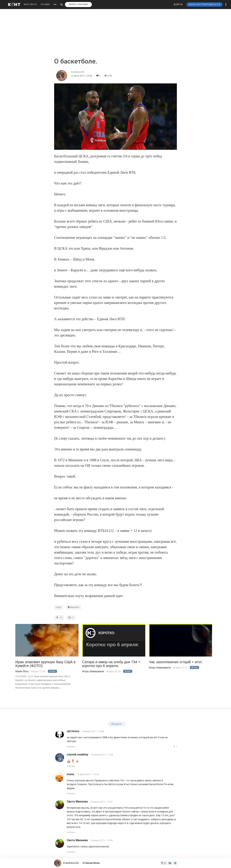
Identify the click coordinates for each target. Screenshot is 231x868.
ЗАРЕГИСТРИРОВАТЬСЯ (205, 5)
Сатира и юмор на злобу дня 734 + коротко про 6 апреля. (111, 664)
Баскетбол (73, 607)
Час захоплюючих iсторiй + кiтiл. (176, 662)
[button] (226, 5)
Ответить (71, 747)
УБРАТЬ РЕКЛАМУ (78, 4)
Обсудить (116, 724)
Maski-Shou (22, 671)
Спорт (59, 607)
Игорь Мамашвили (93, 671)
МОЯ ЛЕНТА (30, 4)
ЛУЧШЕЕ (45, 4)
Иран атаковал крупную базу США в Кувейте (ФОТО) (45, 664)
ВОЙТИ (178, 5)
